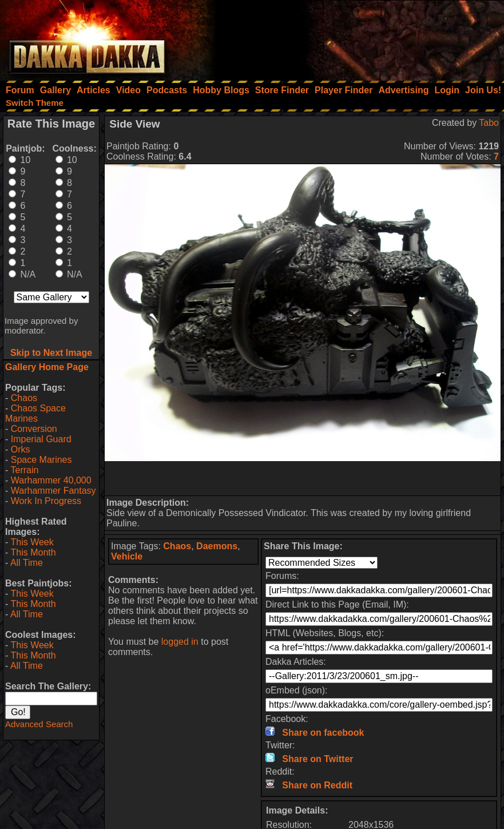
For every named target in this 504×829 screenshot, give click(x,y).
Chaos (24, 398)
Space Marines (41, 460)
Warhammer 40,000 (51, 480)
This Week (32, 542)
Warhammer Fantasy (53, 491)
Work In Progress (46, 501)
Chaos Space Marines (35, 413)
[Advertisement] (350, 37)
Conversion (34, 429)
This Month (33, 552)
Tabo (489, 123)
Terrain (24, 470)
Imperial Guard (41, 439)
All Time (27, 563)
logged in (180, 642)
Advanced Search (39, 724)
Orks (21, 449)
